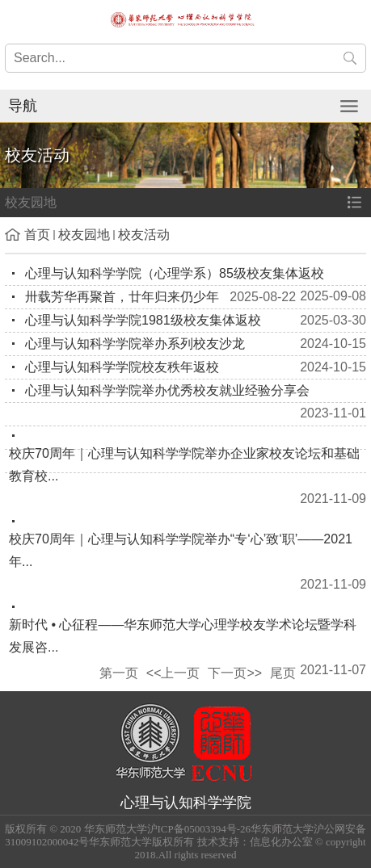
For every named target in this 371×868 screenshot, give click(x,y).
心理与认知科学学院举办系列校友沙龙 (135, 344)
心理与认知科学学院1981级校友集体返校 (143, 320)
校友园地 (84, 235)
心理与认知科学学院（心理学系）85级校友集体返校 (175, 273)
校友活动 (144, 235)
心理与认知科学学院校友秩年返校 (122, 367)
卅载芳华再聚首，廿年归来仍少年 (122, 297)
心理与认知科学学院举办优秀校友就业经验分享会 (167, 390)
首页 (37, 235)
